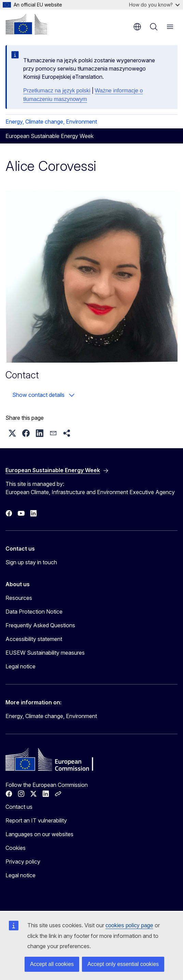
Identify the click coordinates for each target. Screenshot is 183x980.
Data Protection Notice (34, 612)
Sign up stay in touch (31, 562)
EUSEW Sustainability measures (45, 653)
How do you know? (154, 5)
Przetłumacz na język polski (57, 91)
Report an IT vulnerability (36, 820)
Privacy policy (23, 862)
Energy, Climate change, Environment (51, 122)
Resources (19, 598)
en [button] (137, 27)
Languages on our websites (39, 834)
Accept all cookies (52, 964)
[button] (12, 433)
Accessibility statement (34, 639)
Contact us (19, 807)
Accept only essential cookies (123, 964)
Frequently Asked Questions (40, 625)
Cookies (16, 848)
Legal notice (20, 666)
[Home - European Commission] (26, 24)
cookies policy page (129, 925)
